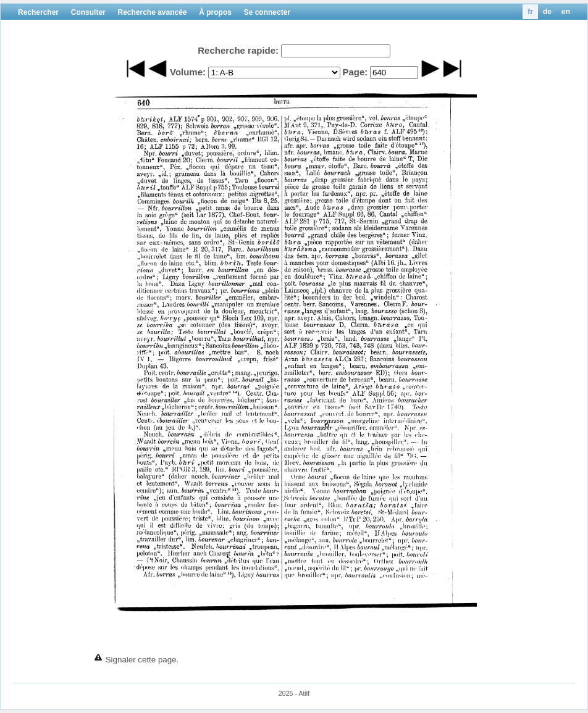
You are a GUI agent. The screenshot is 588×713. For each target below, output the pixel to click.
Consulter (88, 12)
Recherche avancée (152, 12)
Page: (355, 72)
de (547, 12)
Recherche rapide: (238, 50)
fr (530, 12)
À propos (215, 12)
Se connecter (267, 12)
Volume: (188, 72)
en (566, 12)
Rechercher (38, 12)
